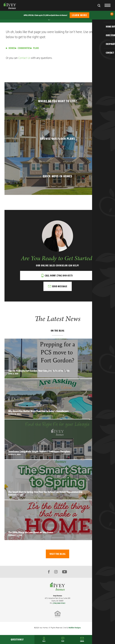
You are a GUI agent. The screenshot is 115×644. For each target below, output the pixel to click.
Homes (12, 48)
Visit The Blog (58, 554)
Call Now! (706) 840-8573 (59, 275)
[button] (112, 14)
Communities (24, 48)
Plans (36, 48)
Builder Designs (75, 628)
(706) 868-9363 (59, 603)
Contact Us (24, 58)
